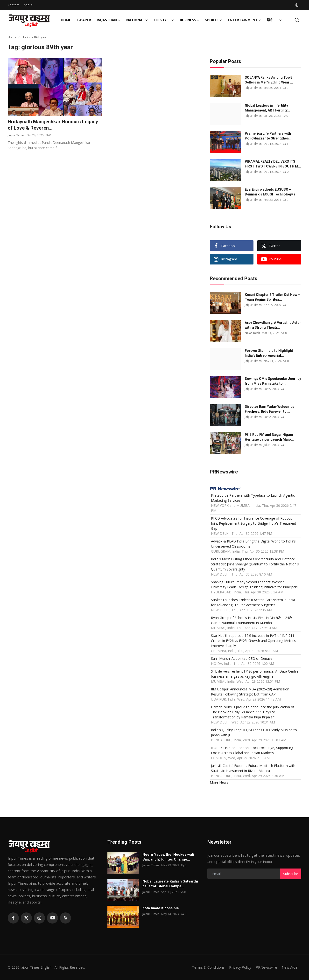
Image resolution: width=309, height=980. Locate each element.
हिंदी (270, 20)
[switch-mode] (298, 5)
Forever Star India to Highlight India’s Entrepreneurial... (269, 353)
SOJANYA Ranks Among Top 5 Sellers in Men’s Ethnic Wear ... (269, 80)
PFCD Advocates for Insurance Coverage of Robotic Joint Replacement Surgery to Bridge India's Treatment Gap (254, 523)
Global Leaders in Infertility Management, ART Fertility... (267, 108)
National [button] (137, 20)
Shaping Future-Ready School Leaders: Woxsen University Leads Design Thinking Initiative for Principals (254, 584)
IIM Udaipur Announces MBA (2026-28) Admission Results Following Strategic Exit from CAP (250, 692)
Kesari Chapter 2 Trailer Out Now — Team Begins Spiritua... (273, 297)
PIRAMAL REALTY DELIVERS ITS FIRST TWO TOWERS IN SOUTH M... (273, 164)
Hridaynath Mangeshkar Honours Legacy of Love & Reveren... (53, 125)
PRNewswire (266, 967)
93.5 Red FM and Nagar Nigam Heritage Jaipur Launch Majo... (269, 437)
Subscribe (291, 874)
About (28, 5)
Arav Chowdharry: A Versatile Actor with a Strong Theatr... (273, 325)
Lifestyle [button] (164, 20)
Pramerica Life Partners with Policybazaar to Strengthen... (268, 136)
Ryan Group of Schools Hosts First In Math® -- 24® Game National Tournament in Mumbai (251, 620)
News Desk (253, 333)
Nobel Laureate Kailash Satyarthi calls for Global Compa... (170, 884)
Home (66, 20)
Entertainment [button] (245, 20)
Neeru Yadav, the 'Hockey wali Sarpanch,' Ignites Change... (168, 857)
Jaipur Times (16, 135)
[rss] (65, 918)
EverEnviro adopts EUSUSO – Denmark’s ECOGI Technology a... (272, 192)
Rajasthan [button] (109, 20)
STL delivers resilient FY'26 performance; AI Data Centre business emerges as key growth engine (255, 674)
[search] (297, 20)
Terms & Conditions (207, 967)
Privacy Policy (239, 967)
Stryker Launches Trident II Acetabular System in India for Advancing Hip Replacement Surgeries (253, 602)
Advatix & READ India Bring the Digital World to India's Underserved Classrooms (253, 544)
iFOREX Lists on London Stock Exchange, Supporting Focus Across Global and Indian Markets (252, 750)
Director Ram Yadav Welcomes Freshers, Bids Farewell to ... (270, 409)
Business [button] (190, 20)
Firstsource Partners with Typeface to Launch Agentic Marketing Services (253, 498)
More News (219, 782)
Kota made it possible (161, 908)
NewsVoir (290, 967)
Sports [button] (214, 20)
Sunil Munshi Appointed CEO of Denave (242, 658)
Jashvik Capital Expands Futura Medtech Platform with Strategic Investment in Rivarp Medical (253, 768)
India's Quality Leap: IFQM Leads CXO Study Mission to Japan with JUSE (254, 732)
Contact (13, 5)
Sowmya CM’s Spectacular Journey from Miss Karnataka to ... (273, 381)
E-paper (84, 20)
